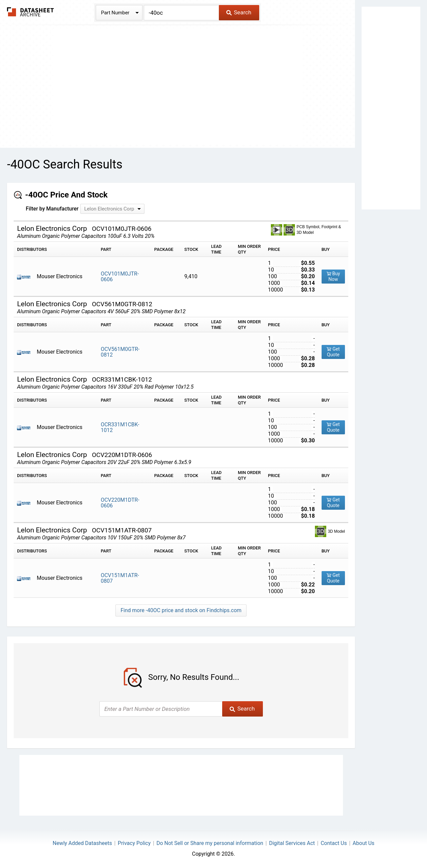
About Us (363, 843)
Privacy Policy (134, 843)
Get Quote (333, 352)
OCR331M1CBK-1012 (120, 427)
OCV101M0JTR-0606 (120, 277)
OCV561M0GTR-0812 (120, 352)
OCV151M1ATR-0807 (120, 578)
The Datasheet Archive (31, 12)
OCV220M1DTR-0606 (120, 503)
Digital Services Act (292, 843)
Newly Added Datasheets (82, 843)
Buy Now (333, 276)
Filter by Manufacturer (52, 209)
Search (239, 12)
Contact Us (334, 843)
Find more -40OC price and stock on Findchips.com (181, 610)
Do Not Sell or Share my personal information (210, 843)
